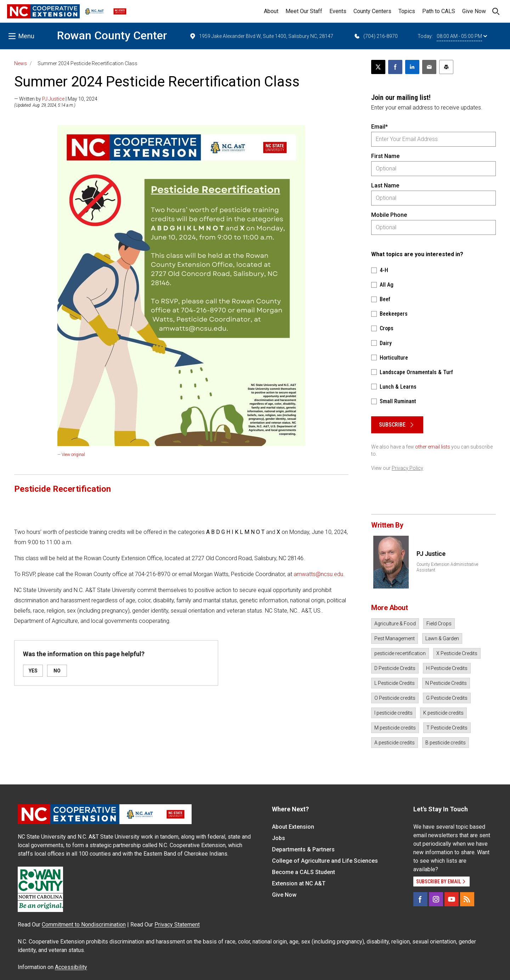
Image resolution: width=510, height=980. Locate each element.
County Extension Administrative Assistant (447, 567)
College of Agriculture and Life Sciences (325, 861)
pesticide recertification (400, 653)
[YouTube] (452, 899)
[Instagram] (436, 899)
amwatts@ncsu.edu (318, 574)
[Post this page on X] (378, 67)
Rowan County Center (112, 35)
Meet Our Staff (304, 11)
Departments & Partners (303, 849)
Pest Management (395, 638)
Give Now (474, 11)
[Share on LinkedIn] (412, 67)
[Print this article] (446, 67)
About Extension (293, 827)
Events (338, 11)
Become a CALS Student (304, 872)
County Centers (372, 11)
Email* (379, 127)
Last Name (385, 185)
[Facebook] (420, 899)
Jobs (279, 838)
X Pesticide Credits (457, 653)
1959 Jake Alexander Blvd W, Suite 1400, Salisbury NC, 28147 (261, 36)
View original (73, 455)
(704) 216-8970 (376, 36)
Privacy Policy (407, 468)
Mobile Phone (389, 215)
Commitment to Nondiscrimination (84, 925)
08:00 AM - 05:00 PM (462, 36)
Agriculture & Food (395, 624)
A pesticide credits (395, 743)
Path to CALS (439, 11)
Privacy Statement (177, 925)
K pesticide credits (443, 713)
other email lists (433, 447)
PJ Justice (53, 99)
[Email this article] (429, 67)
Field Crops (439, 624)
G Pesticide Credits (447, 698)
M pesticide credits (395, 728)
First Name (385, 156)
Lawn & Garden (442, 638)
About (271, 11)
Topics (407, 11)
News (21, 63)
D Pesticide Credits (395, 668)
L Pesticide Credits (395, 683)
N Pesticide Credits (446, 683)
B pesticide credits (446, 743)
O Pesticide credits (395, 698)
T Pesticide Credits (447, 728)
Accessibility (71, 967)
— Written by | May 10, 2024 (56, 99)
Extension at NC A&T (299, 883)
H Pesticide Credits (447, 668)
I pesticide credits (393, 713)
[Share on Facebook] (395, 67)
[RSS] (467, 899)
